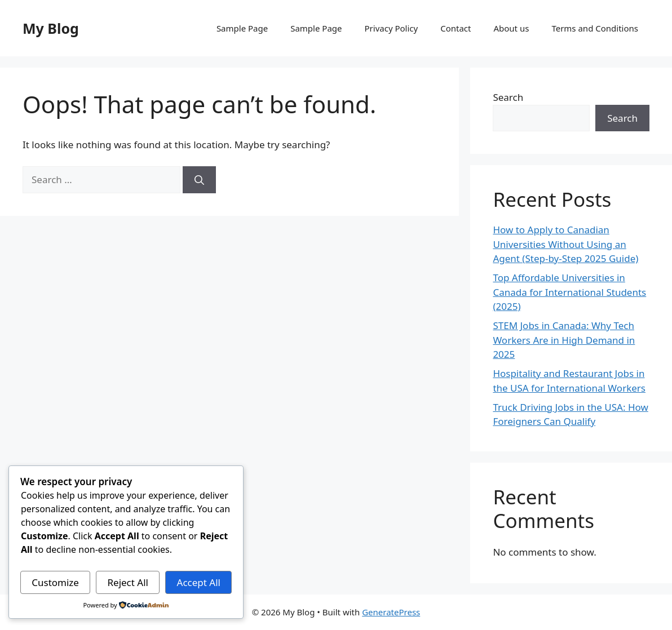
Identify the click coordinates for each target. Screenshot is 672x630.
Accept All (199, 582)
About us (511, 28)
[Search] (199, 180)
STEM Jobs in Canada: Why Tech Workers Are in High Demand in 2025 (564, 340)
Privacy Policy (392, 28)
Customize (55, 582)
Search (508, 97)
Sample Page (242, 28)
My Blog (51, 28)
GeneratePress (391, 612)
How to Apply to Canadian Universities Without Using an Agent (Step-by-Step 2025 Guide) (565, 244)
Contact (456, 28)
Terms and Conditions (595, 28)
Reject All (128, 582)
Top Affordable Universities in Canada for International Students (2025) (569, 292)
